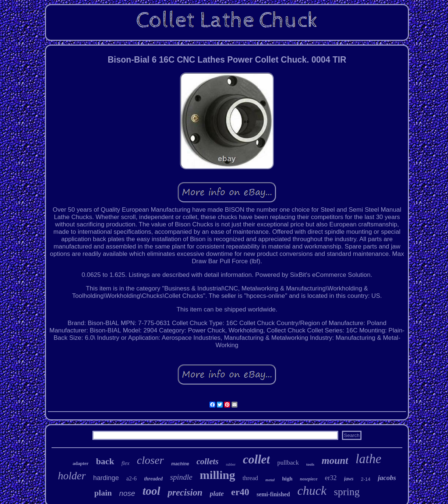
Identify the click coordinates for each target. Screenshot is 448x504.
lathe (368, 459)
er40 (240, 492)
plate (217, 494)
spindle (181, 477)
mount (335, 461)
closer (150, 460)
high (287, 479)
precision (185, 492)
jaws (349, 479)
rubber (231, 464)
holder (72, 476)
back (105, 461)
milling (218, 475)
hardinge (106, 478)
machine (180, 464)
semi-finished (273, 494)
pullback (288, 463)
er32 (331, 478)
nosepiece (309, 479)
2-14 (366, 479)
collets (208, 461)
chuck (312, 491)
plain (103, 493)
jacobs (387, 478)
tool (151, 491)
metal (270, 480)
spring (347, 492)
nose (127, 493)
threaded (153, 479)
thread (250, 478)
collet (256, 459)
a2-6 (131, 478)
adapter (80, 463)
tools (310, 464)
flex (126, 463)
